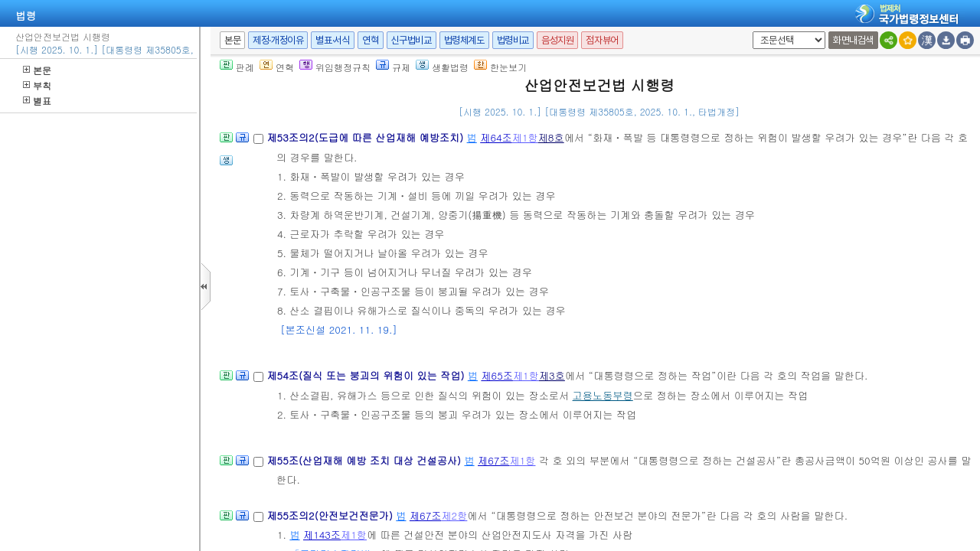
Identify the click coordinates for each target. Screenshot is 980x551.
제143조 (322, 535)
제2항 (454, 515)
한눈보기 (500, 67)
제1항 (525, 137)
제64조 (496, 137)
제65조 (497, 375)
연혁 (370, 40)
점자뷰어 (602, 40)
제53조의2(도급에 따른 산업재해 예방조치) (366, 137)
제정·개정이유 (278, 40)
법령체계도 (464, 40)
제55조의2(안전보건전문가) (331, 515)
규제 (393, 67)
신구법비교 (412, 40)
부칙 (37, 85)
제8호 (551, 137)
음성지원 (557, 40)
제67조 (494, 460)
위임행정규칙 (335, 67)
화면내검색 (853, 40)
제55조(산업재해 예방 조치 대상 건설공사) (365, 460)
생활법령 (442, 67)
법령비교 (513, 40)
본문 (37, 70)
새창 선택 (750, 32)
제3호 (552, 375)
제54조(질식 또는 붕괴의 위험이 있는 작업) (367, 375)
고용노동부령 (603, 395)
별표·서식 (333, 40)
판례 (237, 67)
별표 (37, 101)
